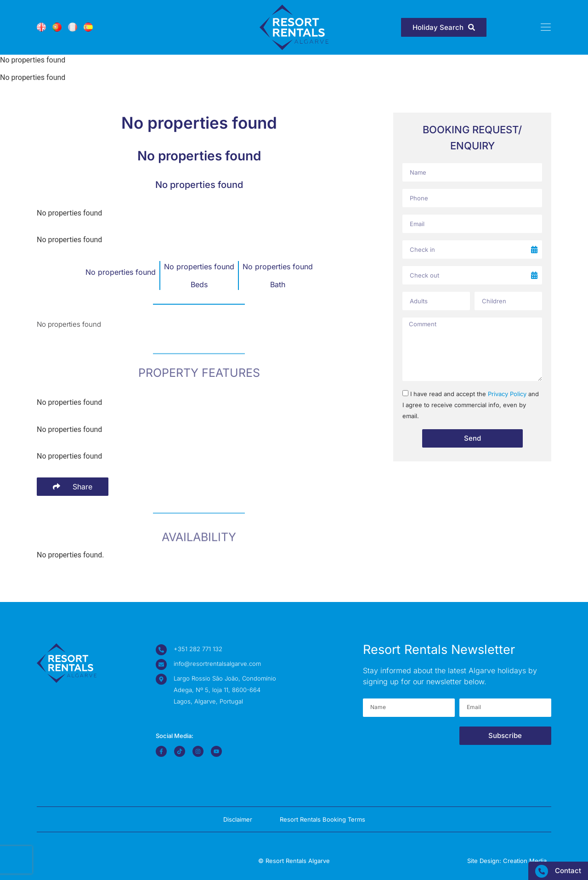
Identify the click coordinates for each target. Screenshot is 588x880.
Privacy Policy (507, 394)
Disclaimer (238, 819)
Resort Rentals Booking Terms (322, 819)
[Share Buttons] (73, 487)
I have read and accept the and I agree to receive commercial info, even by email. (471, 405)
